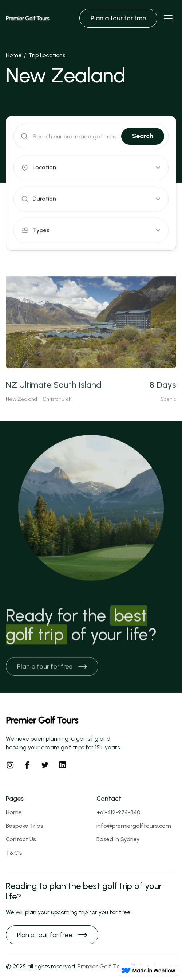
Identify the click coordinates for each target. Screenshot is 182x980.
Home (14, 55)
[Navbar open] (168, 18)
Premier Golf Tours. (104, 966)
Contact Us (21, 839)
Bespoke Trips (25, 826)
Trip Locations (47, 55)
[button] (91, 168)
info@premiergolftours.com (134, 826)
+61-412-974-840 (118, 812)
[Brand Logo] (28, 18)
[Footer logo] (42, 720)
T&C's (14, 853)
